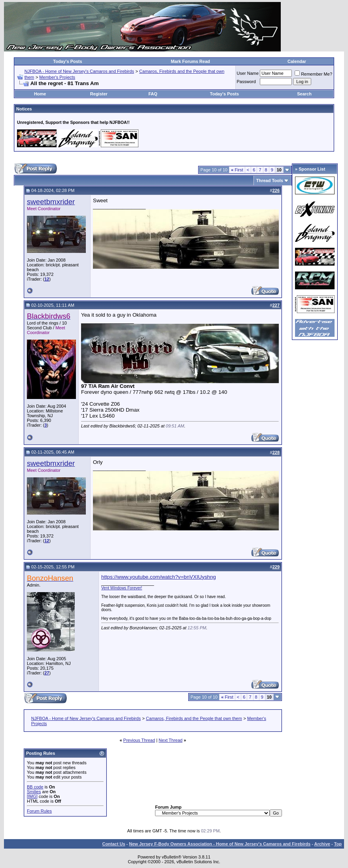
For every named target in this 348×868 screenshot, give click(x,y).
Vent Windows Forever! (122, 588)
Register (99, 94)
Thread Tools (270, 180)
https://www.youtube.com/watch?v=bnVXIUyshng (159, 577)
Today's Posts (67, 61)
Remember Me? (313, 74)
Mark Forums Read (190, 61)
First (237, 170)
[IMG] (32, 796)
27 (47, 673)
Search (304, 94)
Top (338, 844)
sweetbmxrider (51, 202)
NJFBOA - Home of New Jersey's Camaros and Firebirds (79, 71)
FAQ (153, 94)
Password (246, 82)
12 (47, 279)
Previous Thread (139, 740)
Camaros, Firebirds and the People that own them (194, 718)
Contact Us (113, 844)
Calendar (297, 61)
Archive (322, 844)
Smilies (34, 792)
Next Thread (170, 740)
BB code (35, 787)
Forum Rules (39, 811)
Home (40, 94)
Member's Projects (57, 77)
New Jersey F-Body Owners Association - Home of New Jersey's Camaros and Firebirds (220, 844)
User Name (248, 73)
